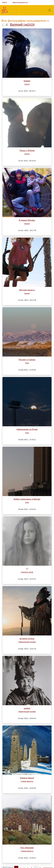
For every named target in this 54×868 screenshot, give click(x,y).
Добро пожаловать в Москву (27, 499)
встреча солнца (27, 639)
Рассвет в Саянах (27, 360)
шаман (27, 708)
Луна (27, 363)
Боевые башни (27, 778)
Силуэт (27, 84)
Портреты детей (27, 572)
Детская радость (27, 290)
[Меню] (50, 10)
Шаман (27, 81)
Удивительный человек (27, 642)
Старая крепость (27, 781)
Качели (27, 224)
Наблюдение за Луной (27, 429)
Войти (5, 2)
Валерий (22, 24)
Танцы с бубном (27, 150)
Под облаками (27, 848)
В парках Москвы (27, 220)
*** (27, 569)
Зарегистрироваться (20, 2)
